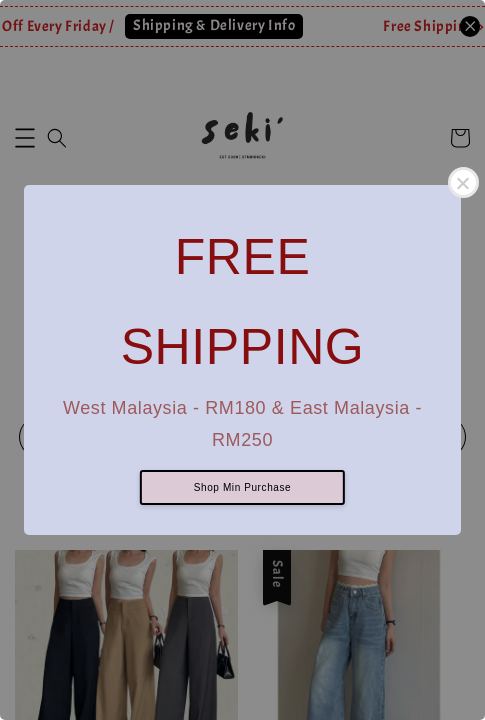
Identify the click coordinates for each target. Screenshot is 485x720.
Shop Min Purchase (242, 487)
